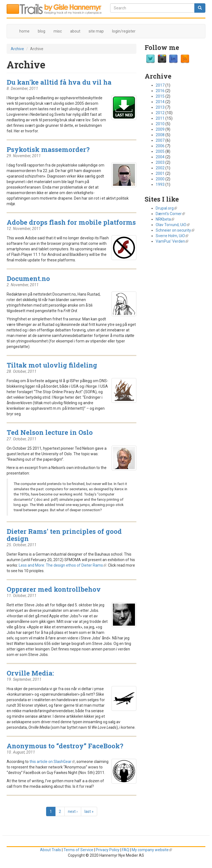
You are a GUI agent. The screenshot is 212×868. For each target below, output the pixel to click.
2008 (160, 135)
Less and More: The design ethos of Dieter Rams (63, 565)
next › (73, 811)
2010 (160, 124)
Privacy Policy (108, 850)
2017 (160, 85)
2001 (160, 173)
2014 (160, 102)
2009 (160, 129)
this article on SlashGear (52, 762)
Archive (17, 49)
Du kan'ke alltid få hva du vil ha (59, 82)
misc (58, 31)
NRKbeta (165, 219)
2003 (160, 162)
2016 (160, 91)
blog (42, 31)
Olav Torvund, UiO (173, 225)
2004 (160, 157)
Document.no (28, 278)
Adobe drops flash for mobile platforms (71, 222)
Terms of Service (78, 850)
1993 (160, 184)
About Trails (51, 850)
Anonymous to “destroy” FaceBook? (65, 746)
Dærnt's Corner (170, 214)
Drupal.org (166, 208)
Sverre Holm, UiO (172, 236)
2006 (160, 146)
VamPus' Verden (172, 241)
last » (89, 811)
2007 (160, 140)
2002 (160, 168)
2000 (160, 179)
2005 (160, 151)
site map (96, 31)
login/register (124, 31)
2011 (160, 118)
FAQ (126, 850)
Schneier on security (175, 230)
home (24, 31)
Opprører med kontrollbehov (54, 589)
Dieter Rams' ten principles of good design (64, 535)
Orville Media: (30, 673)
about (75, 31)
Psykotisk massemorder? (48, 149)
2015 (160, 96)
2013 (160, 107)
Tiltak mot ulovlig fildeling (52, 365)
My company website (152, 850)
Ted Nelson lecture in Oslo (50, 432)
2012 (160, 113)
